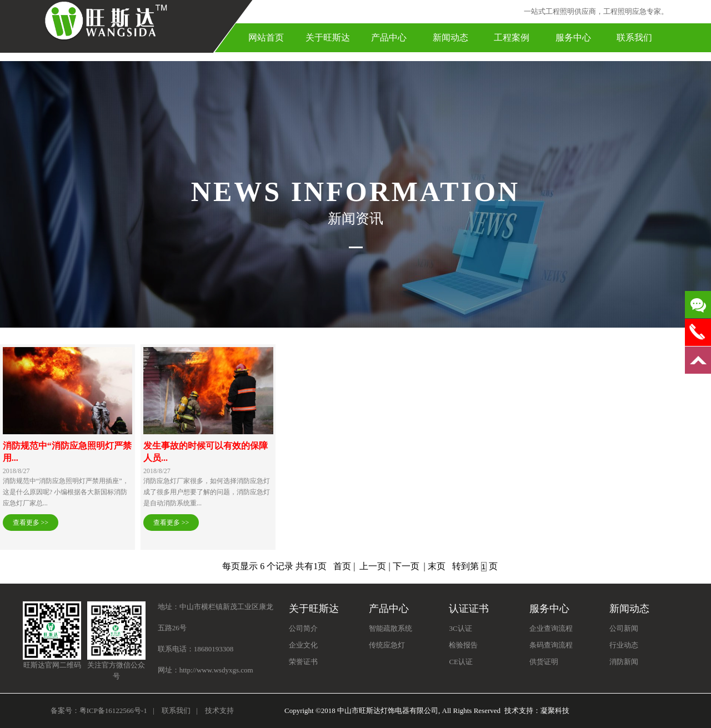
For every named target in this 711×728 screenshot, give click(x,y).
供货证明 (544, 662)
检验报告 (463, 645)
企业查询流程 (551, 628)
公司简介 (303, 628)
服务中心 (573, 37)
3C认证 (460, 628)
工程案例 (512, 37)
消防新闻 (624, 662)
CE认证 (461, 662)
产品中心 (389, 37)
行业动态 (624, 645)
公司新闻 (624, 628)
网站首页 (266, 37)
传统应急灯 (387, 645)
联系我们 (634, 37)
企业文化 (303, 645)
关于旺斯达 (328, 37)
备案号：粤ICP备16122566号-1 (99, 711)
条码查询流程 (551, 645)
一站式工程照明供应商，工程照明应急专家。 (596, 11)
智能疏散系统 (390, 628)
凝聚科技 (555, 711)
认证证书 (469, 609)
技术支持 (219, 711)
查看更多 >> (31, 523)
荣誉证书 (303, 662)
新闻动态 (450, 37)
